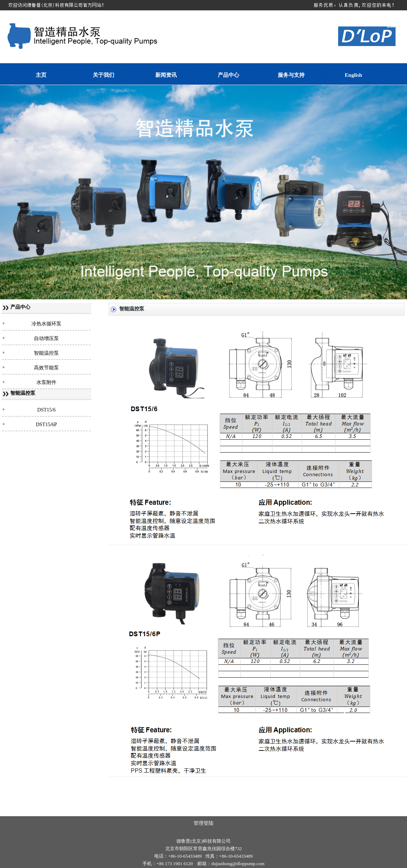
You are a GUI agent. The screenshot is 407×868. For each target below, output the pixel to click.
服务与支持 (291, 75)
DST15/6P (46, 425)
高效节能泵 (46, 368)
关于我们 (104, 75)
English (353, 75)
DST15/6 (46, 410)
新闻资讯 (166, 75)
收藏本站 (395, 26)
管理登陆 (203, 823)
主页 (41, 75)
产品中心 (228, 75)
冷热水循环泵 (46, 324)
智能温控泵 (46, 353)
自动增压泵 (46, 338)
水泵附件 (46, 382)
